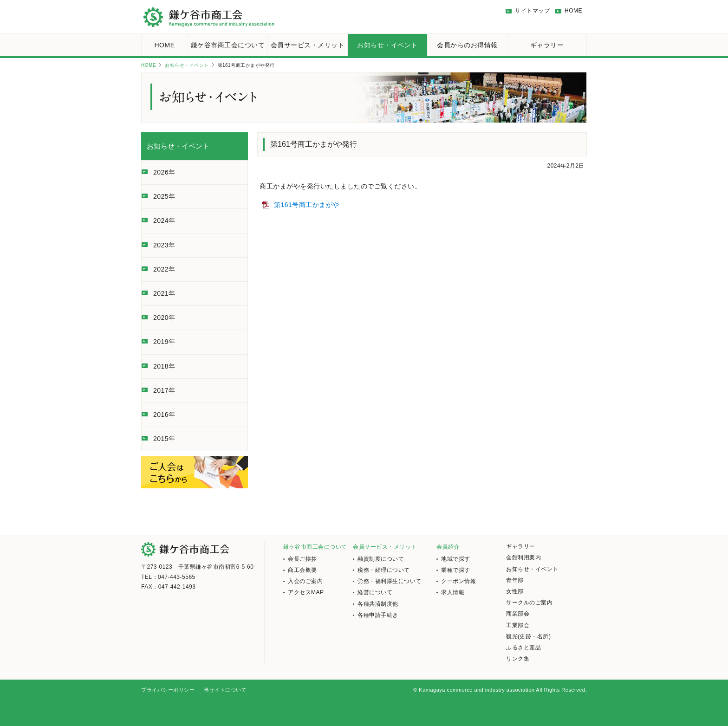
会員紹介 (448, 547)
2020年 (164, 318)
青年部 (515, 580)
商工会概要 (302, 570)
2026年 (164, 172)
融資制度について (381, 559)
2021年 (164, 293)
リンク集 (518, 659)
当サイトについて (225, 690)
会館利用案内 (523, 557)
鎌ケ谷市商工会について (228, 45)
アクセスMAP (306, 592)
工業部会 (518, 625)
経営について (375, 592)
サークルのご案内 (529, 603)
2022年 (164, 269)
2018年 (164, 366)
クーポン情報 (458, 581)
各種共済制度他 (378, 604)
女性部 (515, 591)
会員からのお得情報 (467, 45)
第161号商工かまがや (307, 205)
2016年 (164, 415)
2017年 (164, 390)
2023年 (164, 245)
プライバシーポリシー (168, 690)
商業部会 (518, 614)
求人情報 (453, 592)
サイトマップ (532, 11)
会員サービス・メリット (308, 45)
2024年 (164, 220)
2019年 (164, 342)
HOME (573, 11)
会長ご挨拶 (302, 559)
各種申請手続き (378, 615)
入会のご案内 (305, 581)
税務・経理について (384, 570)
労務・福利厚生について (390, 581)
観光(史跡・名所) (529, 636)
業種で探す (456, 570)
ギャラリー (547, 45)
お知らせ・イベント (387, 45)
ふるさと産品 (523, 648)
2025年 (164, 196)
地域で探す (456, 559)
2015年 (164, 439)
